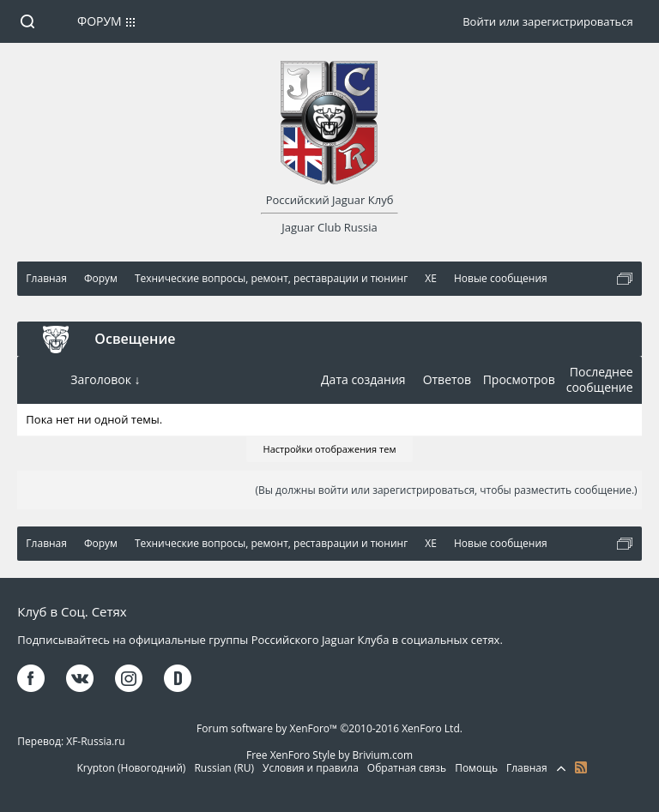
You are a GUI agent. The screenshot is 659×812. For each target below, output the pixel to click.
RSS (581, 767)
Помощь (476, 768)
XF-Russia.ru (95, 741)
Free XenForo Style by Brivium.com (329, 755)
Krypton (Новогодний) (131, 768)
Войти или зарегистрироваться (547, 21)
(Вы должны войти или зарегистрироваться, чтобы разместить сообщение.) (446, 490)
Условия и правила (311, 768)
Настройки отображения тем (330, 449)
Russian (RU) (224, 768)
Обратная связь (407, 768)
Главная (527, 768)
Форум (100, 21)
